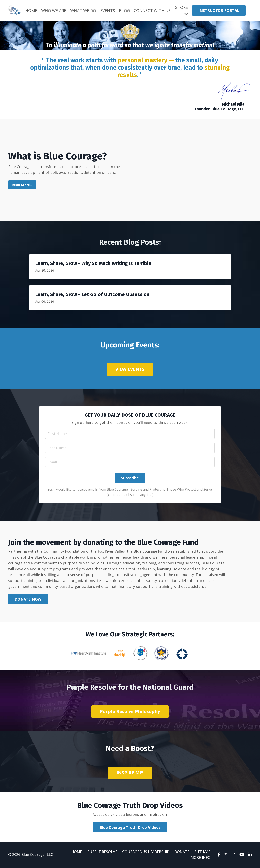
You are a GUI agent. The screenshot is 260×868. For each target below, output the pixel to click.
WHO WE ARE (54, 10)
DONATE (182, 852)
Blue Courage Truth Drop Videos (130, 828)
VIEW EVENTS (130, 369)
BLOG (125, 10)
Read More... (22, 185)
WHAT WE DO (83, 10)
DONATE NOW (28, 600)
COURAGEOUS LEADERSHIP (146, 852)
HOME (31, 10)
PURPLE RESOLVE (102, 852)
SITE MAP (203, 852)
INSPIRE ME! (130, 773)
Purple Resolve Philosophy (130, 712)
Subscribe (130, 478)
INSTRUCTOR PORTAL (219, 11)
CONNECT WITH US (152, 10)
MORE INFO (201, 858)
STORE (182, 10)
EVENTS (108, 10)
